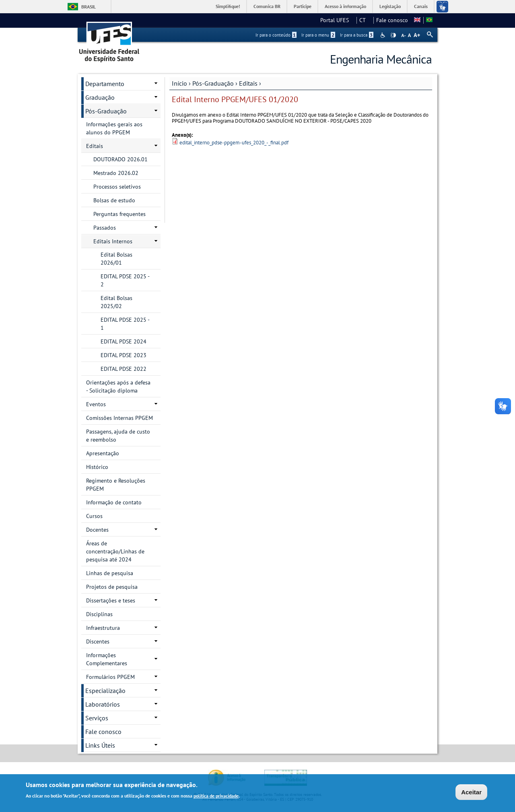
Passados (105, 228)
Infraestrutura (103, 628)
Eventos (96, 404)
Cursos (94, 516)
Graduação (100, 97)
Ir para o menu (318, 35)
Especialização (105, 691)
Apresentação (103, 453)
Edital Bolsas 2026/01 (116, 259)
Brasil (89, 7)
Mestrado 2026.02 (116, 173)
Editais (248, 83)
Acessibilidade (384, 35)
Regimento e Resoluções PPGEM (116, 485)
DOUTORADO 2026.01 (121, 159)
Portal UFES (337, 20)
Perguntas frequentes (119, 214)
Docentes (97, 530)
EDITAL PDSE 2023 (124, 355)
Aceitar (471, 793)
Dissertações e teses (111, 600)
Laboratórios (103, 704)
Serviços (97, 718)
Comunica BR (267, 6)
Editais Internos (113, 241)
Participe (303, 6)
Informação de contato (114, 502)
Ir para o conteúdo (276, 35)
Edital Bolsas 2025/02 (116, 302)
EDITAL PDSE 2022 (124, 369)
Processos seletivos (117, 187)
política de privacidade (216, 797)
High (393, 35)
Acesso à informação (345, 6)
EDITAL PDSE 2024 (124, 341)
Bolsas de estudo (114, 200)
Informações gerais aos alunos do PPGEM (114, 128)
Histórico (97, 467)
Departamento (105, 84)
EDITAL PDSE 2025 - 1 (125, 324)
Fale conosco (392, 20)
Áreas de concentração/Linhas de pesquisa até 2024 (115, 551)
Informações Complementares (107, 659)
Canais (421, 6)
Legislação (390, 6)
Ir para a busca (357, 35)
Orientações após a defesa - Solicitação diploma (118, 386)
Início (179, 83)
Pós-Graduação (213, 83)
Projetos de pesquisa (112, 587)
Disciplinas (99, 614)
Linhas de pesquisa (110, 573)
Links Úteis (100, 745)
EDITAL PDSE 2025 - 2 (125, 280)
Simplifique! (228, 6)
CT (365, 20)
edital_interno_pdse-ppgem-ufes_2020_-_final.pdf (234, 143)
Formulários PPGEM (110, 677)
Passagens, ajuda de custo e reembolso (118, 436)
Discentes (98, 641)
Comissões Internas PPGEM (119, 418)
